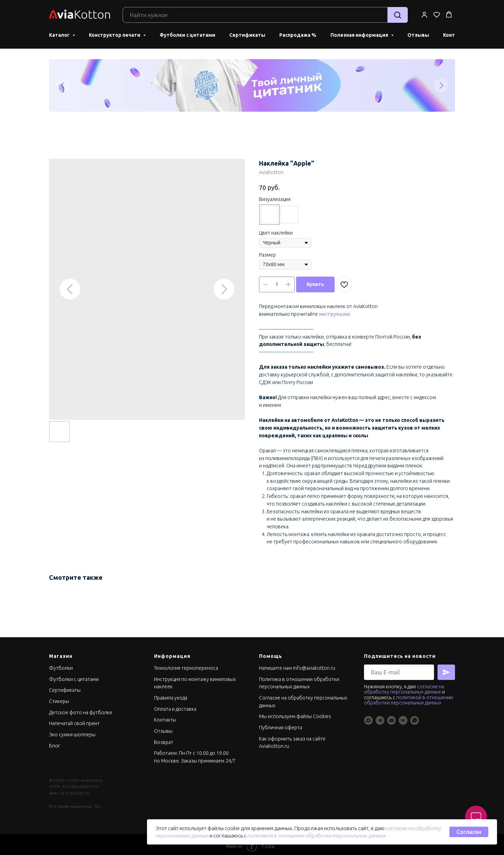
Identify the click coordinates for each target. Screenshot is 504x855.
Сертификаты (247, 33)
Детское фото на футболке (81, 709)
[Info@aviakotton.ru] (391, 717)
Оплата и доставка (175, 705)
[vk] (403, 717)
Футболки (61, 665)
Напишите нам (275, 665)
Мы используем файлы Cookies (295, 713)
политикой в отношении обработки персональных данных (317, 836)
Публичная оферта (281, 724)
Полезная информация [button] (360, 33)
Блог (54, 742)
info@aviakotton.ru (314, 665)
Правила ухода (171, 694)
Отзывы (418, 33)
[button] (424, 13)
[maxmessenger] (368, 717)
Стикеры (59, 698)
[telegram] (380, 717)
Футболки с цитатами (187, 33)
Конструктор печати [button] (115, 33)
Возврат (164, 739)
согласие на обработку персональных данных (404, 686)
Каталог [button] (60, 33)
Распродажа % (298, 33)
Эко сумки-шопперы (72, 731)
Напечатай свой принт (74, 720)
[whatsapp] (415, 717)
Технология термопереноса (186, 665)
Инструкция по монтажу (182, 676)
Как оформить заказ (283, 735)
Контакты (165, 716)
